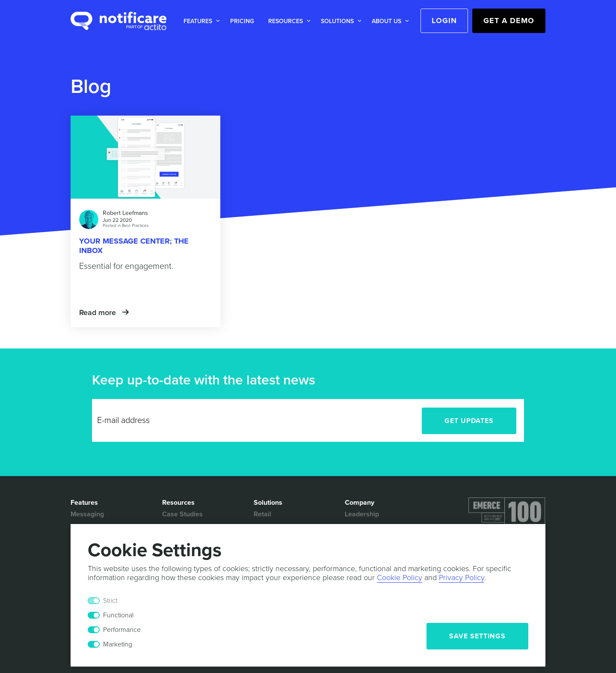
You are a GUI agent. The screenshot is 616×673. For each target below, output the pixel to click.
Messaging (87, 514)
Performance (122, 630)
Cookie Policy (400, 578)
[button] (200, 21)
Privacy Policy (462, 578)
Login (444, 21)
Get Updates (469, 421)
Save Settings (477, 636)
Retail (262, 514)
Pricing (242, 21)
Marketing (118, 644)
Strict (110, 601)
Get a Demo (509, 21)
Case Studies (182, 514)
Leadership (362, 514)
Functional (118, 615)
